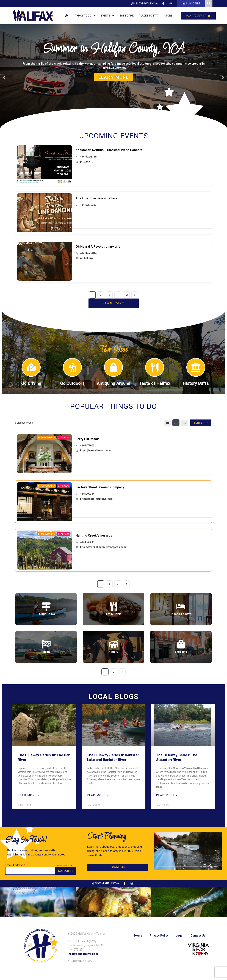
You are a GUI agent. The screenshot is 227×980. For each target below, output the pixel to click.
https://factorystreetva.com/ (97, 499)
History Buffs (196, 383)
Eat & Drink (127, 16)
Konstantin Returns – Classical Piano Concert (109, 150)
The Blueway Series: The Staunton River (177, 757)
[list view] (176, 423)
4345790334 (87, 494)
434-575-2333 (88, 205)
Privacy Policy (159, 936)
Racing (46, 652)
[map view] (184, 423)
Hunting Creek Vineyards (94, 535)
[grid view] (167, 423)
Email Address (15, 865)
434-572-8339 (88, 157)
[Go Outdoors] (72, 367)
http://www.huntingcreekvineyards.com (103, 547)
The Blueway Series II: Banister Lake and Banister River (113, 757)
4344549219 (87, 542)
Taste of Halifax (155, 383)
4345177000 (87, 446)
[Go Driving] (31, 367)
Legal (179, 936)
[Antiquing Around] (113, 367)
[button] (109, 128)
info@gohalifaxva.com (83, 954)
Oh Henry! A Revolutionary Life (98, 246)
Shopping (181, 652)
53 (126, 295)
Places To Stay (181, 614)
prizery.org (87, 162)
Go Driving (31, 383)
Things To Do (46, 614)
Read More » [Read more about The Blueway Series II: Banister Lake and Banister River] (98, 795)
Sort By (199, 423)
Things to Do (85, 16)
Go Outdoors (72, 383)
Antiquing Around (114, 383)
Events (108, 16)
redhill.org (86, 258)
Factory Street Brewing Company (100, 487)
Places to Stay (149, 16)
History (113, 652)
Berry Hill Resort (88, 439)
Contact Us (198, 936)
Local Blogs (113, 697)
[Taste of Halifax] (155, 367)
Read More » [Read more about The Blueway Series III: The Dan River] (29, 795)
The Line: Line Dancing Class (96, 198)
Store (168, 16)
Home (138, 936)
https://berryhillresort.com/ (96, 451)
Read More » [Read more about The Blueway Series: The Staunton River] (167, 795)
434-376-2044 (88, 253)
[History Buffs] (196, 367)
